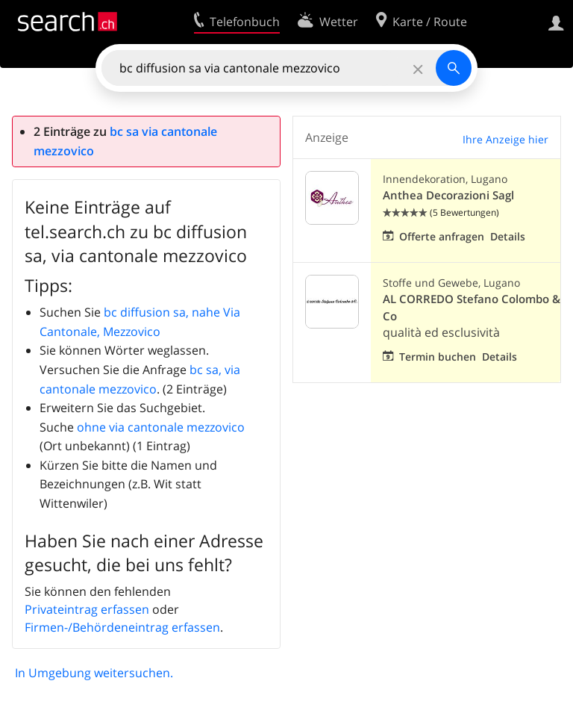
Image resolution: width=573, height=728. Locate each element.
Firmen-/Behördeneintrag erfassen (122, 627)
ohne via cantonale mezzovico (161, 427)
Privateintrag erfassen (87, 609)
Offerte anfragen (442, 236)
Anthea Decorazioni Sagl (448, 195)
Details (508, 236)
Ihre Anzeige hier (505, 139)
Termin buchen (438, 357)
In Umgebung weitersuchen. (94, 673)
